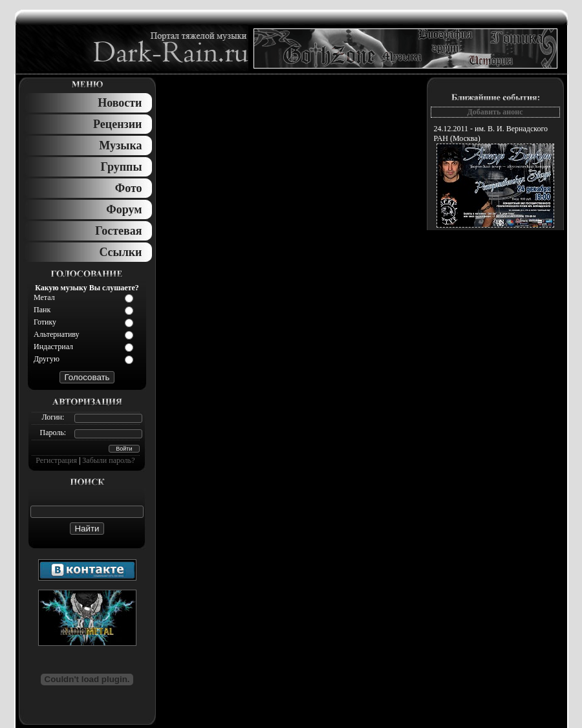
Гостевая (118, 231)
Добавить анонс (495, 112)
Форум (124, 209)
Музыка (120, 145)
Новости (120, 103)
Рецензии (117, 124)
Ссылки (120, 252)
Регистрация (56, 460)
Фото (129, 188)
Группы (122, 167)
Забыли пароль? (108, 460)
